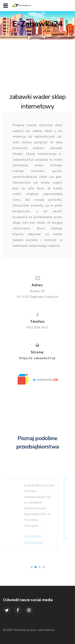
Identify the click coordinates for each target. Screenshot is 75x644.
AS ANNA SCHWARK (44, 543)
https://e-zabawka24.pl (37, 358)
